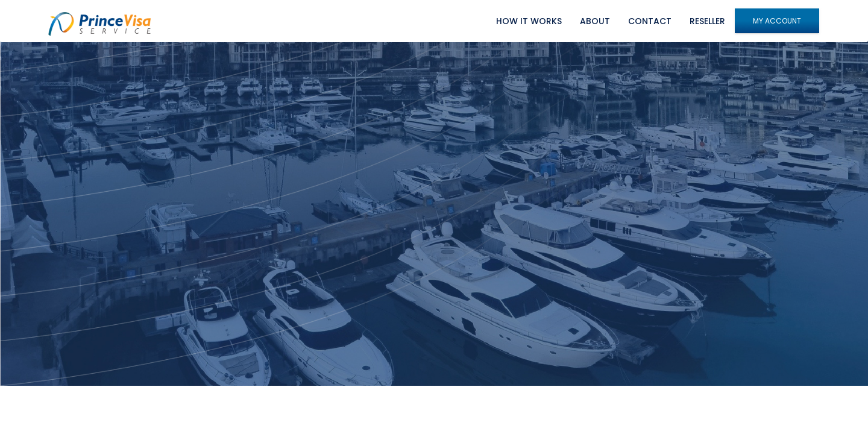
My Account (777, 21)
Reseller (707, 21)
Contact (650, 21)
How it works (529, 21)
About (595, 21)
